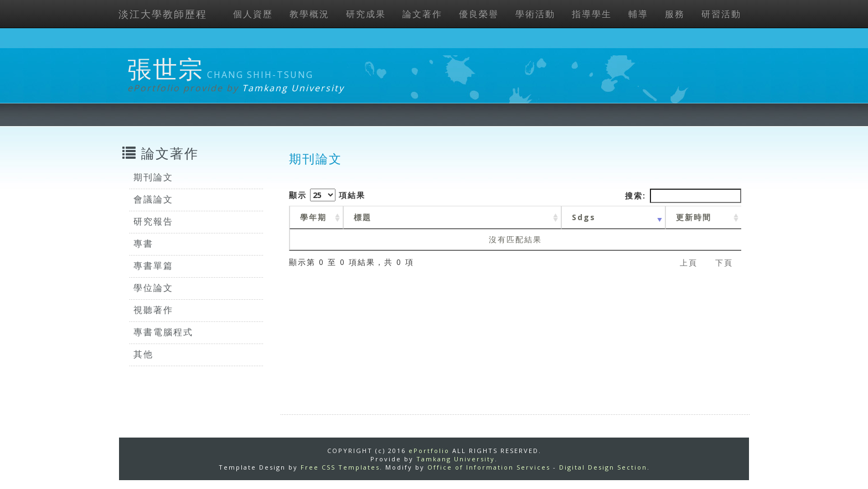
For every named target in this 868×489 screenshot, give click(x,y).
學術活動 (535, 14)
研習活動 (721, 14)
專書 (143, 243)
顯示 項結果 (327, 195)
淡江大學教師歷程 (163, 14)
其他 (143, 354)
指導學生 (592, 14)
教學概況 (309, 14)
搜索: (683, 196)
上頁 (689, 262)
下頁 (724, 262)
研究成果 (366, 14)
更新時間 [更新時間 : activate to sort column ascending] (694, 217)
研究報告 (153, 221)
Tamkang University (293, 88)
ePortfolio (429, 451)
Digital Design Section (603, 467)
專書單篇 (153, 266)
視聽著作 (153, 310)
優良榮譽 (479, 14)
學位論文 (153, 288)
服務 (675, 14)
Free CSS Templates (340, 467)
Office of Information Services (489, 467)
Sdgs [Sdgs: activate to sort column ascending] (584, 217)
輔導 (638, 14)
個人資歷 (253, 14)
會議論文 (153, 199)
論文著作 (422, 14)
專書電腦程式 (163, 332)
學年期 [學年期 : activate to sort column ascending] (313, 217)
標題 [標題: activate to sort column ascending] (363, 217)
